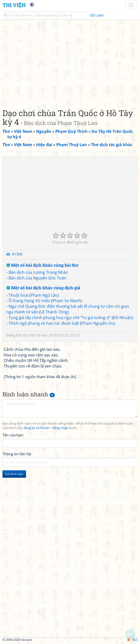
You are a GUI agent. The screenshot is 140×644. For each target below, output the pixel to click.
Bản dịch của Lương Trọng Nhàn (38, 272)
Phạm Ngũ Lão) (45, 295)
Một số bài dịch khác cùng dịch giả (43, 288)
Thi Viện (14, 5)
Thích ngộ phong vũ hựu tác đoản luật (44, 323)
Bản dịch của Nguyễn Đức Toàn (37, 278)
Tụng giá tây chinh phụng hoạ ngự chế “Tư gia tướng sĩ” (60, 318)
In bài (17, 254)
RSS (133, 640)
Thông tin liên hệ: (17, 454)
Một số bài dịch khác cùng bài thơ (42, 265)
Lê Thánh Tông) (55, 312)
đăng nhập (60, 428)
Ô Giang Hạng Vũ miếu (29, 301)
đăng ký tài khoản (37, 428)
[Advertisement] (70, 63)
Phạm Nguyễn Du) (98, 323)
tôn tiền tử (31, 335)
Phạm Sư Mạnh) (67, 301)
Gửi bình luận (14, 474)
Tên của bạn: (13, 435)
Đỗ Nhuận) (123, 318)
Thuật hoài (19, 295)
